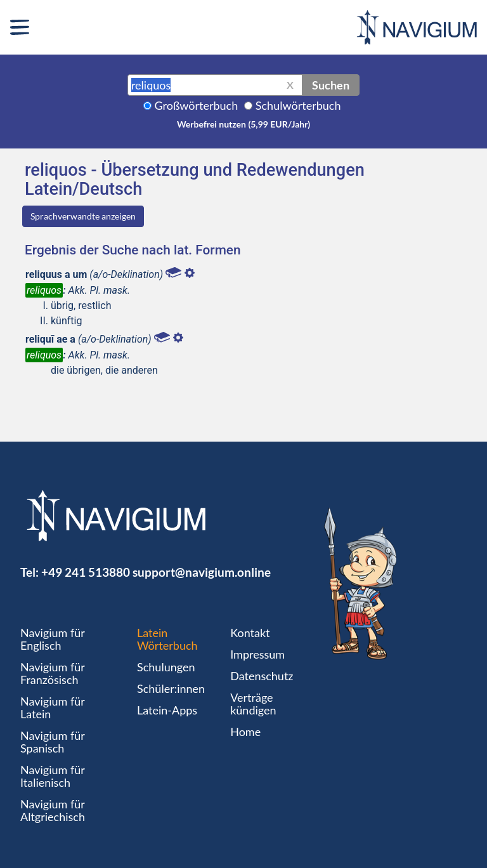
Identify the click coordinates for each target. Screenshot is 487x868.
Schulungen (166, 667)
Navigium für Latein (53, 707)
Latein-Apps (167, 710)
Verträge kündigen (253, 704)
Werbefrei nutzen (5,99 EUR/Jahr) (243, 124)
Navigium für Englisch (53, 639)
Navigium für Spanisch (53, 742)
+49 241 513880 (86, 572)
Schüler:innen (171, 688)
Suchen (331, 85)
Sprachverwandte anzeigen (83, 216)
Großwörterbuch (197, 105)
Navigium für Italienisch (53, 776)
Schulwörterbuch (298, 105)
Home (245, 732)
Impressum (257, 654)
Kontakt (250, 633)
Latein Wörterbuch (167, 639)
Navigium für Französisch (53, 673)
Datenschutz (262, 676)
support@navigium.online (202, 572)
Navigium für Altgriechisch (53, 810)
